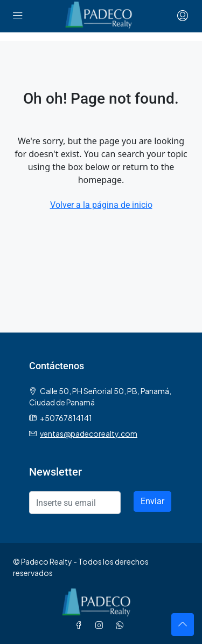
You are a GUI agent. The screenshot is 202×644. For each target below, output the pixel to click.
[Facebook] (81, 625)
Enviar (152, 501)
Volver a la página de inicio (101, 205)
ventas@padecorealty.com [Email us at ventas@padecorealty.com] (89, 433)
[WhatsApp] (122, 625)
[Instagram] (101, 625)
